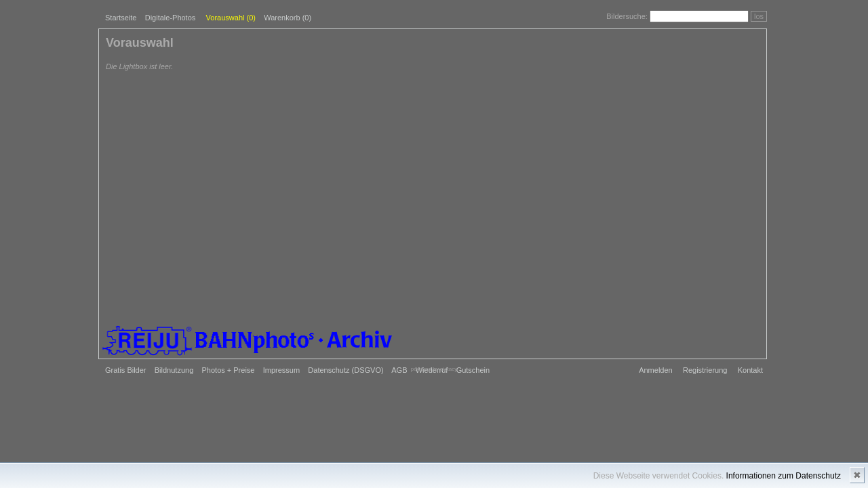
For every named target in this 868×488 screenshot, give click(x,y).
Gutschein (473, 370)
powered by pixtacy (434, 369)
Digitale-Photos (171, 18)
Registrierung (705, 370)
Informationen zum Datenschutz (784, 476)
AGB (399, 370)
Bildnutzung (174, 370)
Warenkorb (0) (288, 18)
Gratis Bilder (126, 370)
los (759, 16)
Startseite (121, 18)
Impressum (281, 370)
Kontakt (750, 370)
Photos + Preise (229, 370)
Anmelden (656, 370)
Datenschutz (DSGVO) (346, 370)
